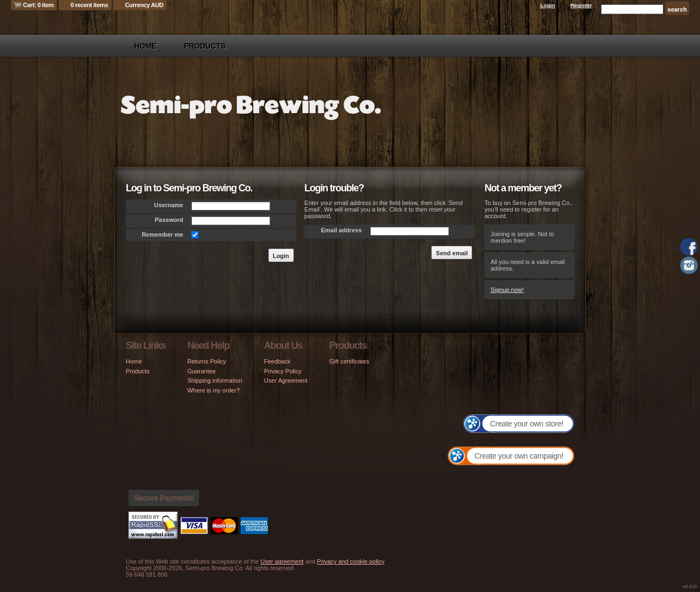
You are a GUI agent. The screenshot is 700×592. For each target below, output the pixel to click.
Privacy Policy (283, 371)
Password (169, 220)
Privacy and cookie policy (351, 561)
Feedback (277, 361)
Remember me (162, 235)
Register (581, 5)
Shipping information (214, 380)
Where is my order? (213, 390)
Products (205, 46)
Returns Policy (206, 361)
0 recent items (89, 5)
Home (145, 46)
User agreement (282, 561)
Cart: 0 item (38, 5)
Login (548, 5)
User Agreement (286, 380)
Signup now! (507, 290)
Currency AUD (144, 5)
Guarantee (201, 371)
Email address (342, 230)
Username (169, 205)
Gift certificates (349, 361)
